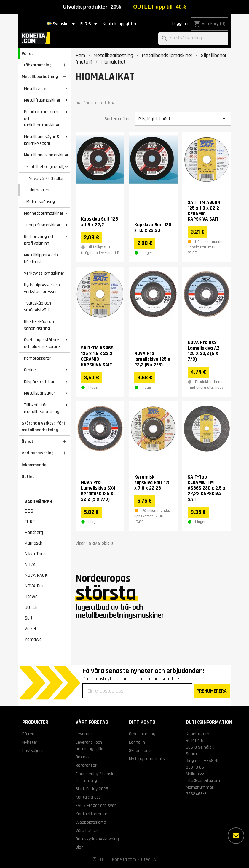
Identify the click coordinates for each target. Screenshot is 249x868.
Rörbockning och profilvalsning (39, 240)
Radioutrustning (38, 453)
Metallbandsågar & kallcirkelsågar (42, 140)
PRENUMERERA (212, 691)
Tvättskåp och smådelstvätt (37, 307)
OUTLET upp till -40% (160, 7)
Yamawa (33, 639)
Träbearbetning (37, 65)
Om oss (83, 757)
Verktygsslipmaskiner (44, 273)
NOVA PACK (36, 575)
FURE (30, 522)
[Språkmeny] (62, 24)
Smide (30, 370)
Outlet (28, 476)
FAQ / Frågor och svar (96, 805)
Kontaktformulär (91, 814)
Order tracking (142, 734)
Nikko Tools (36, 554)
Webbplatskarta (91, 822)
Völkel (30, 629)
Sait (29, 618)
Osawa (31, 597)
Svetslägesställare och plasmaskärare (42, 343)
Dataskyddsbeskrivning (97, 839)
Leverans (84, 734)
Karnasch (33, 543)
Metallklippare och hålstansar (41, 258)
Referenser (86, 765)
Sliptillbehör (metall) (46, 167)
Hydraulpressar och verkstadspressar (42, 288)
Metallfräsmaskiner (42, 100)
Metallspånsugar (40, 393)
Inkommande (34, 465)
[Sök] (193, 38)
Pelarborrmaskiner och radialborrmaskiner (42, 118)
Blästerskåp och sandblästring (39, 325)
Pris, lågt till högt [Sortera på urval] (183, 119)
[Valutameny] (90, 24)
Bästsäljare (33, 750)
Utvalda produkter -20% (92, 7)
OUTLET (32, 607)
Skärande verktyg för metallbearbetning (42, 426)
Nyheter (30, 742)
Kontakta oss (88, 797)
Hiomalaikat (40, 190)
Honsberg (34, 533)
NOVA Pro (34, 586)
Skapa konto (141, 750)
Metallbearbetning (40, 77)
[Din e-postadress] (137, 691)
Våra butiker (87, 831)
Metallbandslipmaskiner (46, 155)
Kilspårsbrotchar (39, 381)
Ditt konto (142, 722)
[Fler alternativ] (236, 836)
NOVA (30, 565)
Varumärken (38, 502)
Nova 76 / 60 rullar (46, 178)
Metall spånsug (41, 202)
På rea (28, 53)
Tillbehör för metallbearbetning (42, 408)
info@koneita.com (203, 780)
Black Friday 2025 (92, 789)
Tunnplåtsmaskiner (42, 225)
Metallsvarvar (37, 88)
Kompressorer (37, 358)
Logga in (180, 24)
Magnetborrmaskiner (44, 213)
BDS (29, 511)
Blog (80, 847)
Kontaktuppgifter (120, 24)
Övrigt (28, 441)
